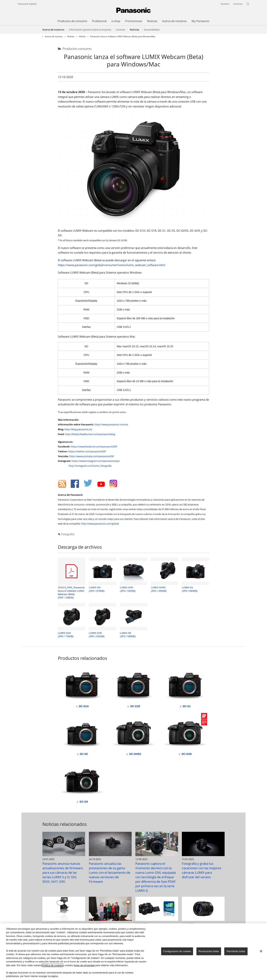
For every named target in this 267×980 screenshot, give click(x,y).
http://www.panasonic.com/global (100, 524)
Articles (82, 37)
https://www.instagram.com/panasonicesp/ (96, 461)
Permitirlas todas (236, 951)
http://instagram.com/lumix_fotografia (90, 466)
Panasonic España (27, 4)
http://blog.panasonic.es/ (78, 429)
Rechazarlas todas (209, 951)
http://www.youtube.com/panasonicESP (92, 456)
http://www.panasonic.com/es (111, 424)
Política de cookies (52, 965)
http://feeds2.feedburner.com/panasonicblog (90, 434)
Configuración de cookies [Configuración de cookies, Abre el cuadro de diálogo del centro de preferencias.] (177, 951)
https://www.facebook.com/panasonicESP (94, 446)
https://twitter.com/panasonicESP (87, 451)
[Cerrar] (261, 951)
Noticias (71, 37)
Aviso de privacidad (84, 965)
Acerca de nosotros (53, 30)
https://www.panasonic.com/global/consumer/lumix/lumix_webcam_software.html (112, 265)
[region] (133, 952)
